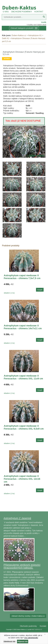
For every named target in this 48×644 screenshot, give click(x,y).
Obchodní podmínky (28, 626)
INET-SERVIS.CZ (37, 629)
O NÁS (6, 12)
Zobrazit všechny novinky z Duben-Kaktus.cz (28, 616)
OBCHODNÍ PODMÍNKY (22, 12)
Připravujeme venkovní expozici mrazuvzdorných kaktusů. (22, 566)
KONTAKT (39, 12)
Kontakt (43, 626)
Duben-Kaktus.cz (19, 35)
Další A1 (6, 38)
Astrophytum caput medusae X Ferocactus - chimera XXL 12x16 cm (22, 479)
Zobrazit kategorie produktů (24, 28)
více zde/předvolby (31, 638)
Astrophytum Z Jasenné (17, 518)
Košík (44, 22)
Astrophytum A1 (35, 35)
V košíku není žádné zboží (36, 25)
